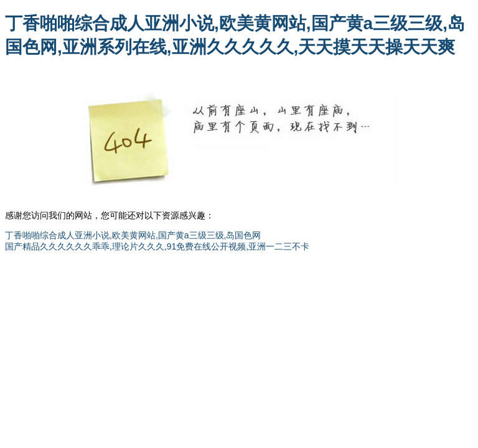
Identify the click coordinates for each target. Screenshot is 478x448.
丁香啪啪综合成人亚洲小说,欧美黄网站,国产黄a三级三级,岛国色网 (133, 235)
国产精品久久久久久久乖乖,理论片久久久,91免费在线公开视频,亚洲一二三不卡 (157, 246)
